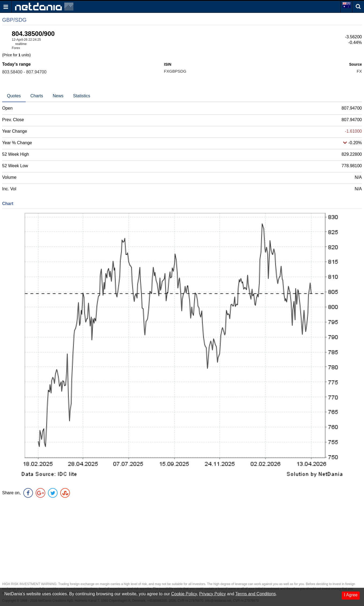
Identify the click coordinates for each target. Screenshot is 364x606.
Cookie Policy (184, 594)
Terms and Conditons (255, 594)
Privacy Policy (213, 594)
